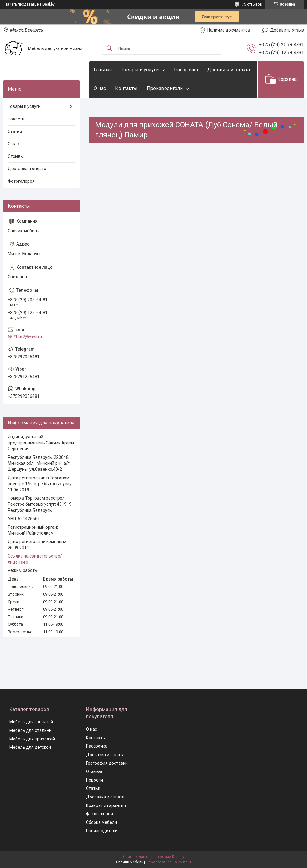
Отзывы (16, 156)
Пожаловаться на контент (169, 862)
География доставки (107, 763)
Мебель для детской (30, 747)
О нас (100, 88)
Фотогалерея (21, 181)
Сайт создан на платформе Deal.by (154, 857)
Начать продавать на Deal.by (30, 4)
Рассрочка (186, 70)
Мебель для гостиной (31, 722)
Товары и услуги (140, 70)
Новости (16, 119)
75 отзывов (252, 4)
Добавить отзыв (287, 30)
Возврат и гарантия (106, 805)
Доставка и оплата (229, 70)
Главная (103, 70)
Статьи (15, 131)
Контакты (126, 88)
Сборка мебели (101, 822)
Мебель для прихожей (32, 739)
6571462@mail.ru (25, 337)
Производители (165, 88)
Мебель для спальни (30, 730)
